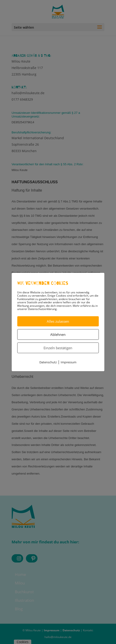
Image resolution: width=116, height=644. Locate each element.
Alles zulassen (58, 321)
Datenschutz (48, 362)
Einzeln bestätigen (58, 348)
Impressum (69, 362)
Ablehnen (58, 334)
